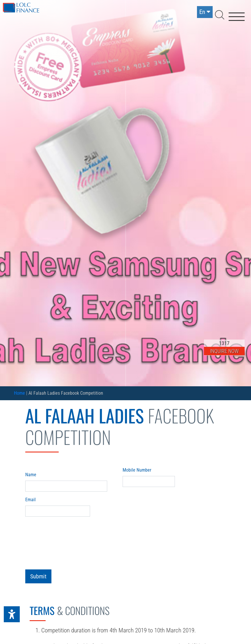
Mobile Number (137, 470)
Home (19, 393)
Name (31, 475)
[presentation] (69, 540)
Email (31, 500)
